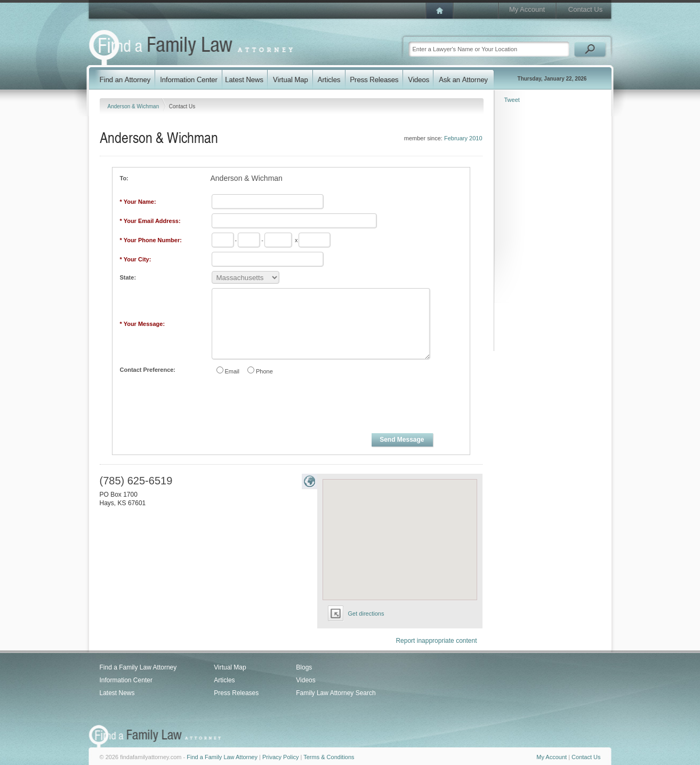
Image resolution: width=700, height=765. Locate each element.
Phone (264, 371)
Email (232, 371)
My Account (527, 9)
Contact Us (585, 9)
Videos (305, 680)
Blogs (304, 667)
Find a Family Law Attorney (138, 667)
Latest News (117, 693)
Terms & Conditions (329, 757)
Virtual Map (230, 667)
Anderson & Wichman (134, 106)
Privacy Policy (280, 757)
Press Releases (236, 693)
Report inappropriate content (436, 641)
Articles (224, 680)
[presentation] (292, 406)
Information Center (126, 680)
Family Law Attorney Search (336, 693)
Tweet (512, 100)
